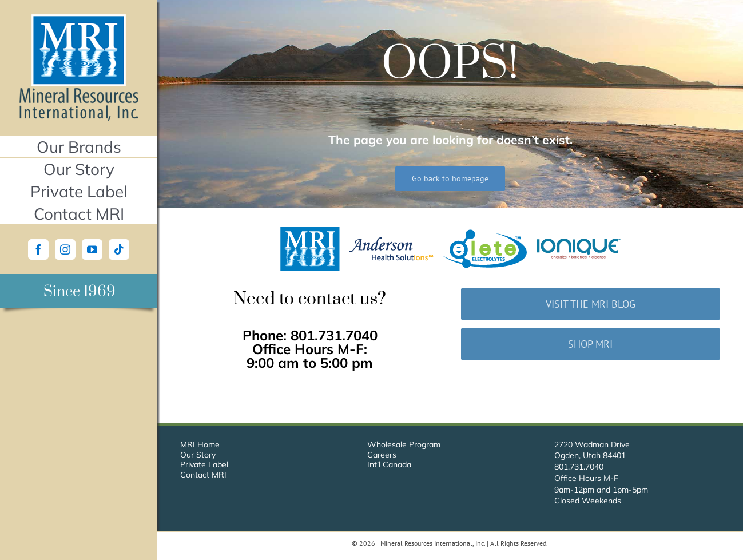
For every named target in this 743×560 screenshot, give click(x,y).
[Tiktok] (119, 249)
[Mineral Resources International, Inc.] (79, 19)
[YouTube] (92, 249)
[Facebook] (38, 249)
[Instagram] (65, 249)
